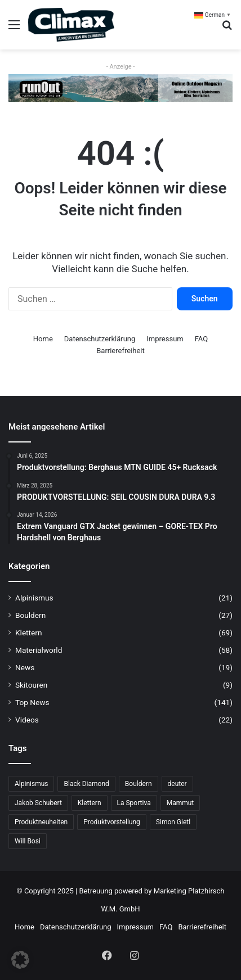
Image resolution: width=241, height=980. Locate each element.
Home (43, 339)
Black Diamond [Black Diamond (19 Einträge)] (86, 784)
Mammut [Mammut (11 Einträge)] (180, 803)
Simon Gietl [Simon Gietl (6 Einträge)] (173, 822)
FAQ (201, 339)
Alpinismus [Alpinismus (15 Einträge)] (31, 784)
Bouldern (30, 615)
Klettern (28, 633)
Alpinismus (34, 598)
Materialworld (39, 650)
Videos (27, 720)
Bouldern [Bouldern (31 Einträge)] (139, 784)
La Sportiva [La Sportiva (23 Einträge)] (134, 803)
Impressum (165, 339)
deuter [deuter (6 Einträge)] (177, 784)
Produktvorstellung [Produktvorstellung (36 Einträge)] (112, 822)
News (25, 667)
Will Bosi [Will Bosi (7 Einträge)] (28, 841)
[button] (20, 960)
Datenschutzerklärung (100, 339)
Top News (32, 702)
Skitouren (31, 685)
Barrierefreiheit (120, 351)
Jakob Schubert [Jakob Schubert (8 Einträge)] (38, 803)
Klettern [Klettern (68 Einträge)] (90, 803)
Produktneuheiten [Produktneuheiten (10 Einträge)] (41, 822)
